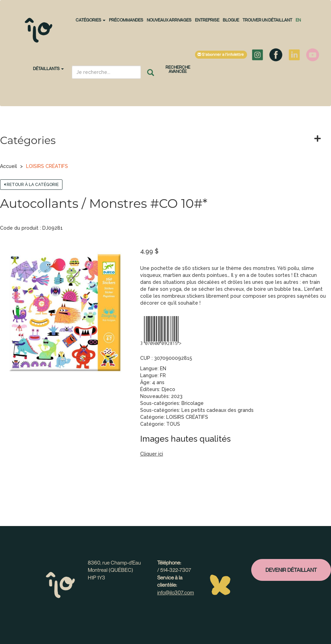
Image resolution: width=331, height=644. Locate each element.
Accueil (9, 166)
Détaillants (48, 69)
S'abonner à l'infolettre (221, 55)
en (298, 20)
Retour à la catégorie (31, 185)
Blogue (231, 20)
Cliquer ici (152, 454)
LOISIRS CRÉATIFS (47, 166)
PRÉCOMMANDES (126, 20)
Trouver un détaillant (267, 20)
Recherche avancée (178, 69)
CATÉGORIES (91, 20)
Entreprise (207, 20)
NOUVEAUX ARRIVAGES (169, 20)
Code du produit (19, 228)
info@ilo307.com (176, 592)
